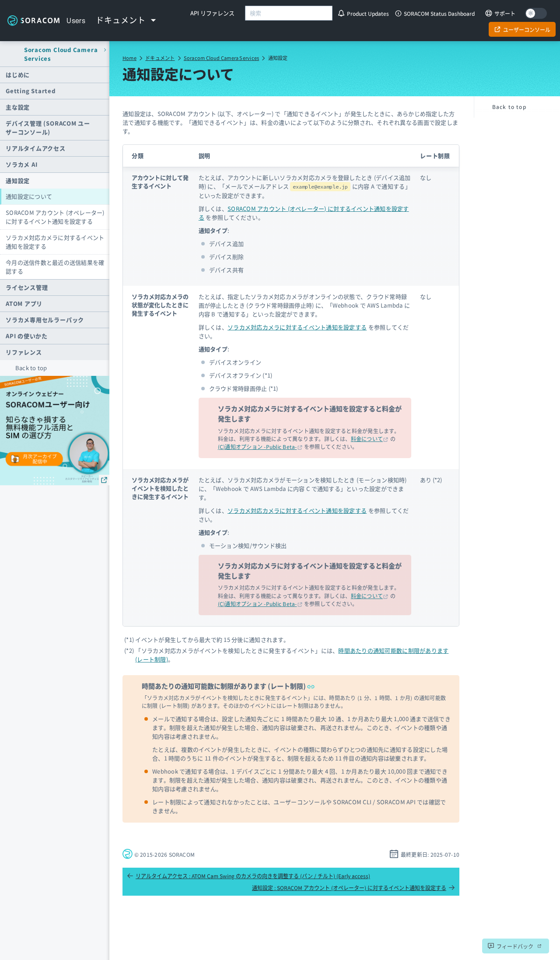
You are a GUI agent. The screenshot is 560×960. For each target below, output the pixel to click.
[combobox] (289, 13)
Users (76, 21)
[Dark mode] (536, 13)
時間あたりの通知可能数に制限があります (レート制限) (228, 686)
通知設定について (29, 196)
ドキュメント (160, 58)
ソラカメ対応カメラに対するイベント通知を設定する (55, 242)
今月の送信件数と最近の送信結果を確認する (55, 267)
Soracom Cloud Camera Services (221, 58)
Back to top (31, 368)
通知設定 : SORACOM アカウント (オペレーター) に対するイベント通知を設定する (353, 888)
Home (129, 58)
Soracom (33, 20)
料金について (367, 439)
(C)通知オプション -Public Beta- (257, 447)
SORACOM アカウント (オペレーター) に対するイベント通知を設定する (55, 217)
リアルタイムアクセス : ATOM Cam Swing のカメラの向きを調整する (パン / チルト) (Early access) (248, 876)
